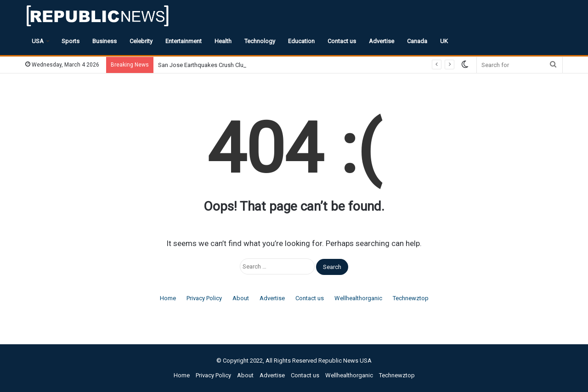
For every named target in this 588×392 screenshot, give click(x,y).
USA (38, 41)
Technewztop (411, 298)
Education (301, 41)
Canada (417, 41)
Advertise (382, 41)
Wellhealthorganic (358, 298)
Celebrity (141, 41)
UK (444, 41)
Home (168, 298)
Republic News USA (345, 361)
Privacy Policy (204, 298)
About (241, 298)
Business (105, 41)
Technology (260, 41)
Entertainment (184, 41)
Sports (71, 41)
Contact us (342, 41)
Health (223, 41)
